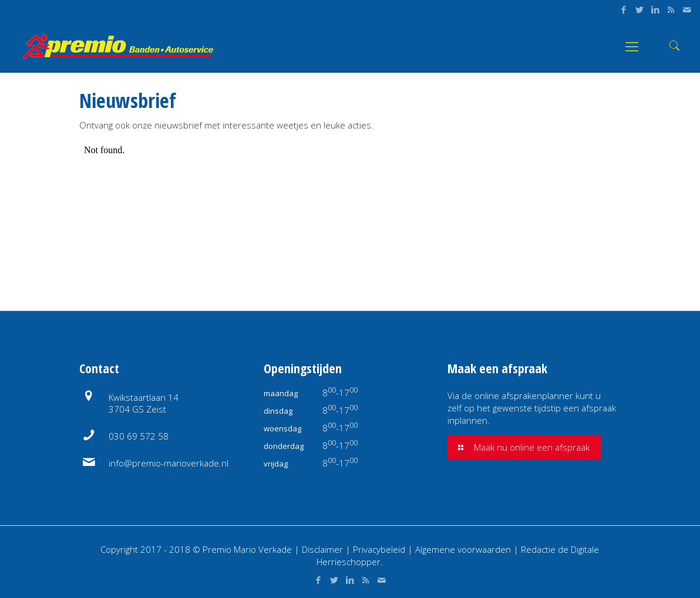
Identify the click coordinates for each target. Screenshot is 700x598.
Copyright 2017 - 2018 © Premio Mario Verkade (196, 549)
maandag (281, 393)
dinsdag (278, 411)
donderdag (284, 446)
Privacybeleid (380, 549)
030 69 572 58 (139, 436)
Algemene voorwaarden (463, 549)
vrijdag (276, 464)
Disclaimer (322, 549)
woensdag (282, 428)
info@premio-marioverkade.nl (169, 463)
